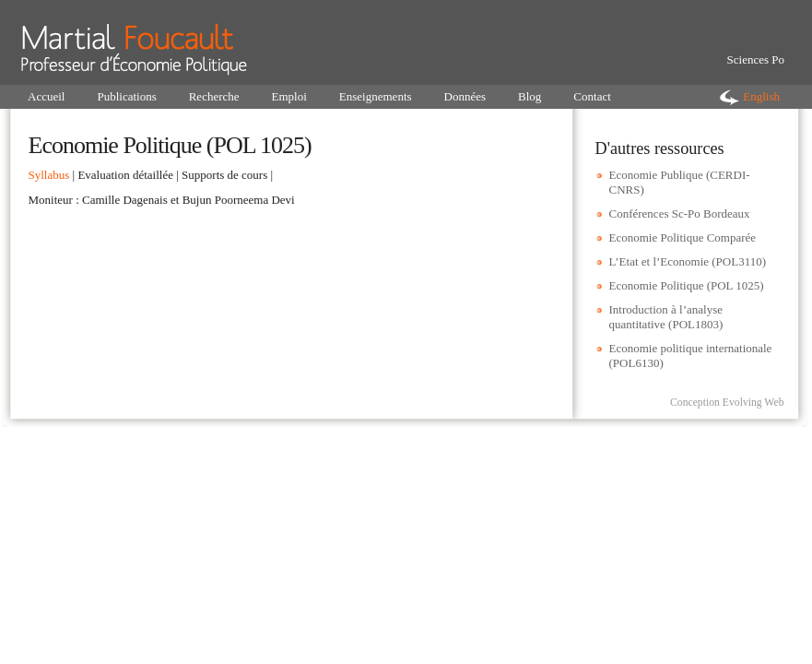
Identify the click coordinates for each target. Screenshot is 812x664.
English (761, 96)
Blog (530, 96)
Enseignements (376, 96)
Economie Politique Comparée (683, 237)
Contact (592, 96)
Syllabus (49, 175)
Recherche (214, 96)
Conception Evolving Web (727, 403)
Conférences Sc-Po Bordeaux (680, 213)
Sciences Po (756, 59)
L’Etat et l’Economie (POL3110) (688, 261)
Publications (126, 96)
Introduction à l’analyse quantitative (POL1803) (666, 317)
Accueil (46, 96)
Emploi (289, 96)
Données (465, 96)
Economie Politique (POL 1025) (687, 285)
